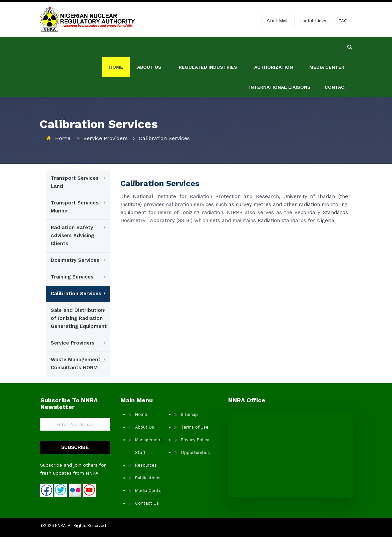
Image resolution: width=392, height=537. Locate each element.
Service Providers (106, 138)
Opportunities (195, 452)
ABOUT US (149, 47)
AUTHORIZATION (274, 47)
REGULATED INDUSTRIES (208, 47)
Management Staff (149, 446)
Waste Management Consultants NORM (76, 364)
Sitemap (189, 414)
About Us (145, 427)
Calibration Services (76, 294)
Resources (146, 465)
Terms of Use (195, 427)
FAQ (343, 21)
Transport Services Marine (75, 207)
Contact (336, 67)
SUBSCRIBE (75, 447)
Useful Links (313, 21)
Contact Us (147, 503)
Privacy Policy (195, 440)
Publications (148, 478)
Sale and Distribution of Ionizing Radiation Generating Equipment (79, 318)
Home (116, 47)
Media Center (327, 47)
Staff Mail (277, 21)
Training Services (72, 277)
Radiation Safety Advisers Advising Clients (72, 235)
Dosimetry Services (75, 260)
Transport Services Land (75, 182)
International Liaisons (280, 67)
